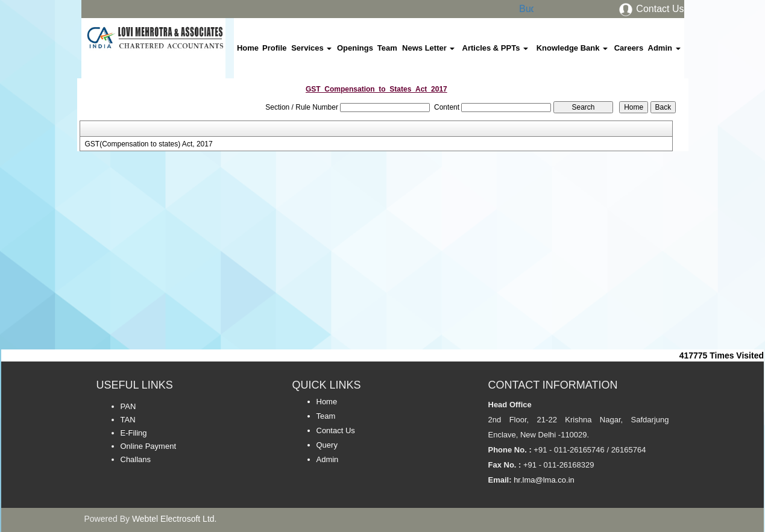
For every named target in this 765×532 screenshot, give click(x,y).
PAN (128, 406)
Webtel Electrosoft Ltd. (175, 519)
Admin (664, 48)
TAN (128, 420)
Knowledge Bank (572, 48)
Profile (274, 48)
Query (327, 445)
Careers (629, 48)
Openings (355, 48)
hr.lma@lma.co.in (543, 480)
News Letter (428, 48)
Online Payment (149, 446)
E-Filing (134, 433)
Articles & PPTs (495, 48)
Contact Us (651, 9)
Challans (136, 459)
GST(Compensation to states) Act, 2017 (148, 144)
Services (311, 48)
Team (387, 48)
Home (248, 48)
